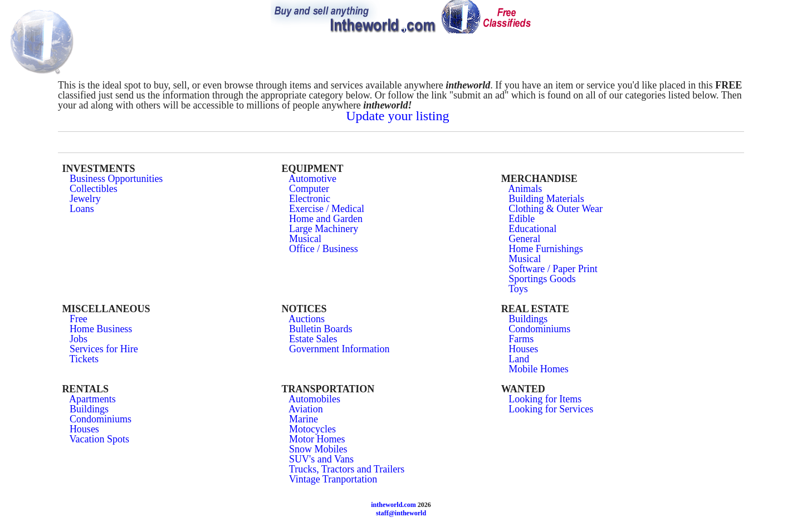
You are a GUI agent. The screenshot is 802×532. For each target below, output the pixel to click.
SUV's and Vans (321, 459)
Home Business (101, 329)
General (524, 239)
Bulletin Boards (321, 329)
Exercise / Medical (327, 209)
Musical (305, 239)
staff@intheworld (401, 513)
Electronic (310, 199)
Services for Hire (104, 349)
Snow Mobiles (318, 449)
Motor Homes (317, 439)
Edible (522, 219)
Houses (523, 349)
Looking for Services (551, 409)
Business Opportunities (116, 179)
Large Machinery (324, 229)
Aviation (306, 409)
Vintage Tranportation (333, 479)
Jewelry (85, 199)
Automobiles (314, 399)
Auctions (307, 319)
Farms (521, 339)
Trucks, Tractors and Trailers (347, 469)
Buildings (528, 319)
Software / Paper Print (553, 269)
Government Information (339, 349)
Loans (82, 209)
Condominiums (539, 329)
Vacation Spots (100, 439)
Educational (532, 229)
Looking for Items (545, 399)
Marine (304, 419)
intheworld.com (393, 505)
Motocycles (312, 429)
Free (79, 319)
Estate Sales (313, 339)
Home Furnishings (546, 249)
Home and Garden (326, 219)
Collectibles (94, 189)
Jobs (79, 339)
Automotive (312, 179)
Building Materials (546, 199)
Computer (309, 189)
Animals (525, 189)
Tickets (84, 359)
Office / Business (324, 249)
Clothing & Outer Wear (556, 209)
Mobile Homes (539, 369)
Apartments (92, 399)
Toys (518, 289)
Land (519, 359)
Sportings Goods (542, 279)
